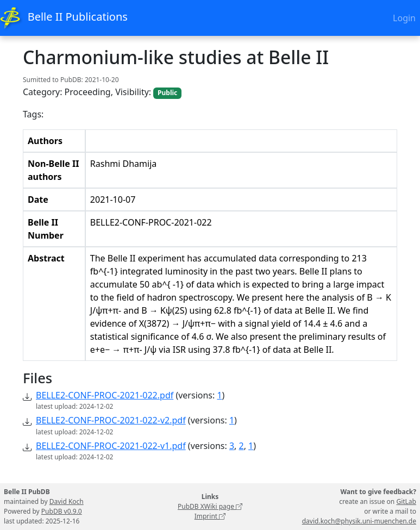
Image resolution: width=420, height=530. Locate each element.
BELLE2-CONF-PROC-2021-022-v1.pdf (111, 446)
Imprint (210, 516)
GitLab (406, 501)
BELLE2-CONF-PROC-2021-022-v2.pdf (111, 420)
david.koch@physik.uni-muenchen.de (359, 521)
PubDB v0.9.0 (62, 511)
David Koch (67, 501)
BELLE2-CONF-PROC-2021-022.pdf (105, 395)
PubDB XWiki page (210, 506)
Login (404, 18)
